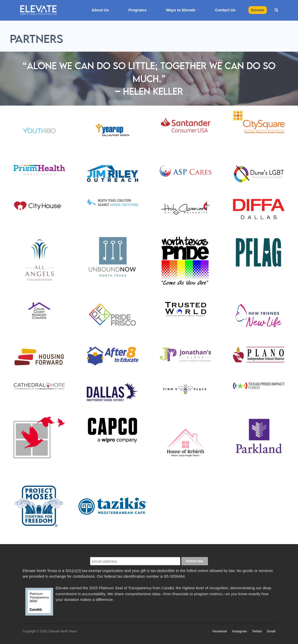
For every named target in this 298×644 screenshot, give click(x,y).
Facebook (220, 631)
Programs (138, 10)
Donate (258, 10)
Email (271, 631)
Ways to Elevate (181, 10)
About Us (100, 10)
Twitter (257, 631)
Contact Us (225, 10)
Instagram (240, 631)
